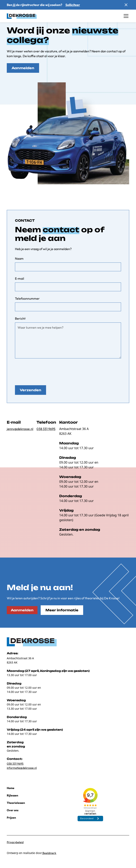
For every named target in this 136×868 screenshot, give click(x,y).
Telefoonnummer (27, 298)
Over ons (13, 810)
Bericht (20, 318)
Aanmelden (23, 68)
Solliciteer (73, 5)
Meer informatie (62, 610)
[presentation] (45, 371)
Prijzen (11, 818)
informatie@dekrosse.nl (22, 768)
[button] (125, 16)
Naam (19, 258)
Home (11, 788)
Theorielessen (16, 803)
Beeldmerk (49, 853)
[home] (22, 16)
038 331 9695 (46, 429)
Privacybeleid (15, 842)
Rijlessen (12, 795)
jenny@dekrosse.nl (20, 429)
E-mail (20, 278)
